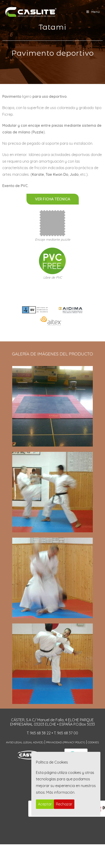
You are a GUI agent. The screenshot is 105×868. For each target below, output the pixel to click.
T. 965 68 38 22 (39, 733)
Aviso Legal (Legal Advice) (25, 742)
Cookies (93, 742)
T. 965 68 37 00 (66, 733)
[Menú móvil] (93, 12)
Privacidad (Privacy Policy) (66, 742)
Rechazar (64, 804)
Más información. (61, 792)
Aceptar (45, 804)
